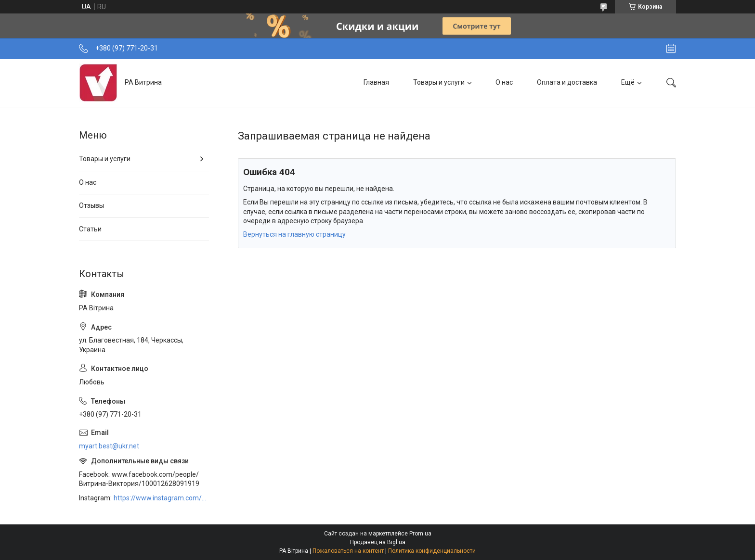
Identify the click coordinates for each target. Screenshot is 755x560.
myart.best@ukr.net (109, 446)
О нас (504, 82)
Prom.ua (420, 534)
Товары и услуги (439, 82)
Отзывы (91, 205)
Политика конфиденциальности (432, 551)
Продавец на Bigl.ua (378, 542)
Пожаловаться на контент (348, 551)
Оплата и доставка (567, 82)
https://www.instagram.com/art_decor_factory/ (161, 498)
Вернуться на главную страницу (294, 234)
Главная (376, 82)
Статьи (90, 229)
